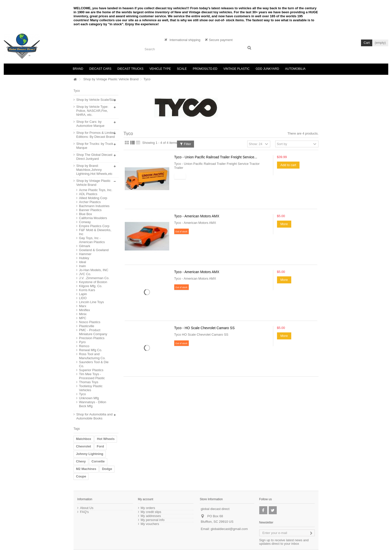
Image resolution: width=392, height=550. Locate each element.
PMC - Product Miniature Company (93, 332)
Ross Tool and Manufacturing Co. (92, 356)
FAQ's (84, 512)
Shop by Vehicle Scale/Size (96, 100)
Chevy (81, 461)
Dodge (107, 469)
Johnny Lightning (90, 454)
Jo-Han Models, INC (94, 270)
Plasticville (87, 326)
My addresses (151, 516)
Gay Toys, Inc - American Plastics (92, 240)
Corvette (98, 461)
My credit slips (151, 512)
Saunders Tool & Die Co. (94, 364)
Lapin (83, 294)
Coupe (81, 476)
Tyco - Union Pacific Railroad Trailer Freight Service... (216, 157)
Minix (83, 314)
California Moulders (93, 218)
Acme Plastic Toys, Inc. (96, 190)
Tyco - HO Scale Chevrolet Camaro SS (204, 328)
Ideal (82, 262)
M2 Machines (86, 469)
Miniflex (84, 310)
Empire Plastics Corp (94, 226)
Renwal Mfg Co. (90, 350)
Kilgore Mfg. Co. (91, 286)
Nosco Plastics (90, 322)
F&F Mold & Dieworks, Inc (95, 232)
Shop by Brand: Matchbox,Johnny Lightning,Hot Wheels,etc (94, 170)
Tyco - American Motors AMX (197, 216)
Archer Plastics (90, 202)
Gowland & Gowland (94, 250)
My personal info (153, 520)
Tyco (82, 394)
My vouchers (150, 524)
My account (146, 499)
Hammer (85, 254)
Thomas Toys (89, 382)
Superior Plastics (91, 370)
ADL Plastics (88, 194)
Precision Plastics (92, 338)
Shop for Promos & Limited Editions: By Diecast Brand (96, 135)
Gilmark (85, 246)
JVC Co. (85, 274)
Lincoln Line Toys (91, 302)
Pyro (82, 342)
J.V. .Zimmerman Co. (94, 278)
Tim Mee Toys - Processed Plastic (92, 376)
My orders (148, 508)
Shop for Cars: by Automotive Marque (90, 124)
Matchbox (84, 439)
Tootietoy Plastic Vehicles (91, 388)
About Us (87, 508)
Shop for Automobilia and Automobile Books (94, 416)
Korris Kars (87, 290)
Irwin (82, 266)
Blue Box (85, 214)
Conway (85, 222)
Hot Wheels (106, 439)
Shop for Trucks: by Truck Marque (95, 146)
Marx (83, 306)
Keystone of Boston (93, 282)
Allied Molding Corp (93, 198)
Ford (100, 446)
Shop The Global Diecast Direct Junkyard (94, 157)
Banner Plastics (90, 210)
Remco (84, 346)
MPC (83, 318)
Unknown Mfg (89, 398)
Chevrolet (83, 446)
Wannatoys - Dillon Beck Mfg (93, 404)
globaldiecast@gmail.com (229, 529)
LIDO (83, 298)
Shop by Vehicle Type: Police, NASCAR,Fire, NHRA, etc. (92, 111)
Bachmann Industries (94, 206)
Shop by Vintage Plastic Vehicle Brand (111, 79)
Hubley (84, 258)
